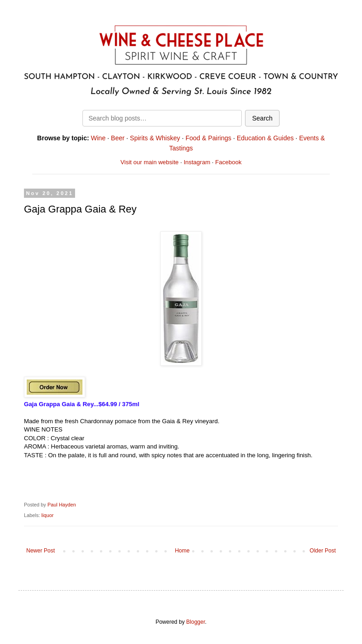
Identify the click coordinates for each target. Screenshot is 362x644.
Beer (118, 138)
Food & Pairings (209, 138)
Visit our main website (150, 162)
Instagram (197, 162)
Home (182, 551)
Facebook (228, 162)
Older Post (323, 551)
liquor (47, 515)
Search (262, 118)
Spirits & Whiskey (155, 138)
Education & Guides (265, 138)
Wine (98, 138)
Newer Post (41, 551)
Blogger (196, 622)
